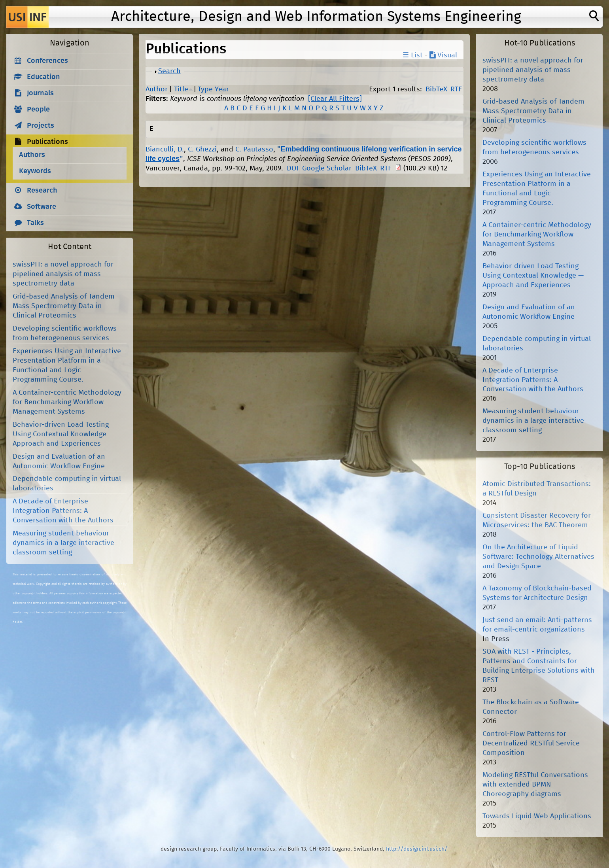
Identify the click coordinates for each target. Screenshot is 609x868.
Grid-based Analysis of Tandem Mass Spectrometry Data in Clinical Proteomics (64, 306)
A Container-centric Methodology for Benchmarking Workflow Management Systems (67, 402)
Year (222, 89)
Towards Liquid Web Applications (537, 816)
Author (157, 89)
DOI (293, 168)
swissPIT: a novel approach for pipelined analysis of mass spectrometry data (63, 274)
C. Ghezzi (202, 149)
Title (181, 89)
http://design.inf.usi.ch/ (417, 849)
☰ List (413, 55)
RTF (456, 89)
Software (42, 207)
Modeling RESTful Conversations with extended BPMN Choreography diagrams (535, 785)
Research (42, 191)
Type (205, 89)
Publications (47, 142)
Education (43, 77)
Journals (40, 93)
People (38, 110)
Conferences (47, 61)
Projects (41, 126)
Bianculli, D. (165, 149)
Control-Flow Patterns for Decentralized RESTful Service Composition (531, 743)
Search (169, 71)
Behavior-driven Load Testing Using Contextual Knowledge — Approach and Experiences (63, 434)
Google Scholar (327, 168)
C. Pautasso (254, 149)
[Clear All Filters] (335, 99)
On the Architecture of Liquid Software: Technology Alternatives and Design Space (538, 557)
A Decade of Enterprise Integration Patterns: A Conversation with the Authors (63, 511)
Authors (32, 155)
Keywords (35, 171)
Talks (35, 223)
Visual (443, 55)
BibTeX (436, 89)
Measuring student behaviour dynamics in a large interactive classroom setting (63, 543)
